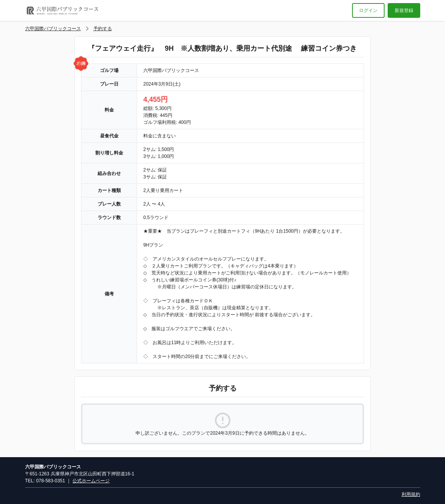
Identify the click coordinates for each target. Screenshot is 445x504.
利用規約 (411, 494)
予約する (103, 29)
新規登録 (404, 10)
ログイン (368, 10)
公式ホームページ (91, 481)
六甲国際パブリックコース (53, 29)
